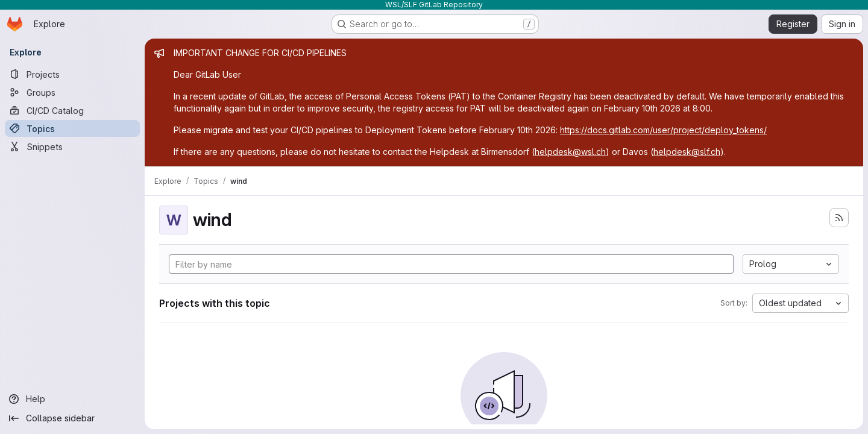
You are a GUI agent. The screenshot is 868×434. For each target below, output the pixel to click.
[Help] (72, 399)
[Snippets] (72, 146)
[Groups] (72, 92)
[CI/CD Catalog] (72, 110)
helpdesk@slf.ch (687, 152)
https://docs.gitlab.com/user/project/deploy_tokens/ (663, 130)
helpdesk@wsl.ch (570, 152)
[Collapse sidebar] (72, 418)
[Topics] (72, 128)
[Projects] (72, 74)
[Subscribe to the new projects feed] (839, 218)
